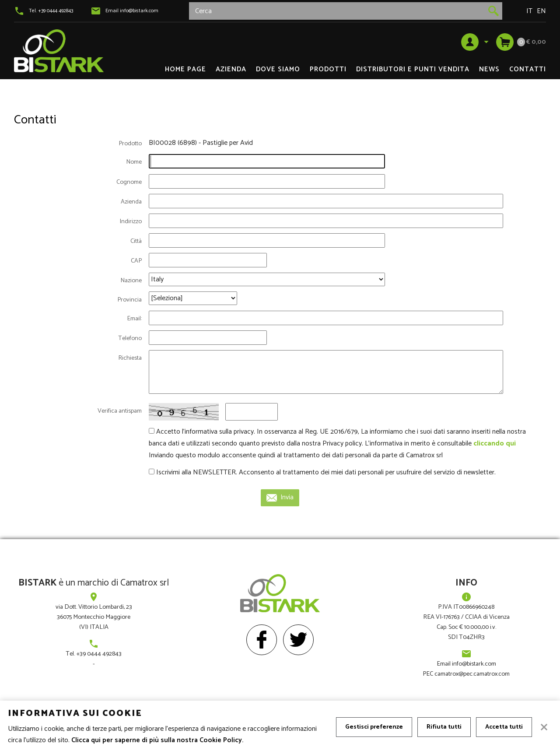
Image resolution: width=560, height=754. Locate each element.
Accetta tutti (504, 727)
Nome (134, 162)
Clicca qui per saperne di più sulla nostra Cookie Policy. (157, 740)
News (489, 70)
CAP (136, 261)
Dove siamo (278, 70)
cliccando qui (495, 444)
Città (136, 241)
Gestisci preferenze (374, 727)
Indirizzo (131, 221)
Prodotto (130, 144)
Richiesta (130, 358)
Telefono (130, 338)
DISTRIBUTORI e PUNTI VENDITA (413, 70)
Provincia (129, 300)
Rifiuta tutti (444, 727)
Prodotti (328, 70)
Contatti (528, 70)
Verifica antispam (120, 411)
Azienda (231, 70)
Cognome (129, 182)
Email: (134, 319)
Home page (185, 70)
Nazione (131, 281)
